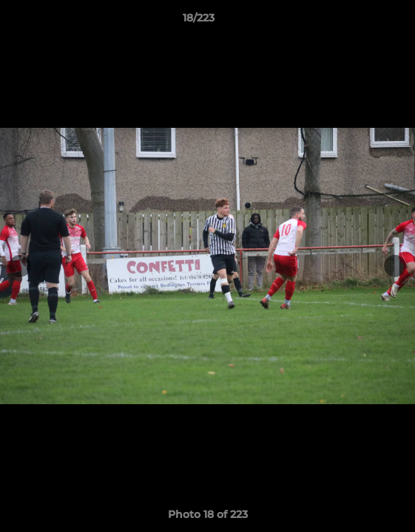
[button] (362, 21)
